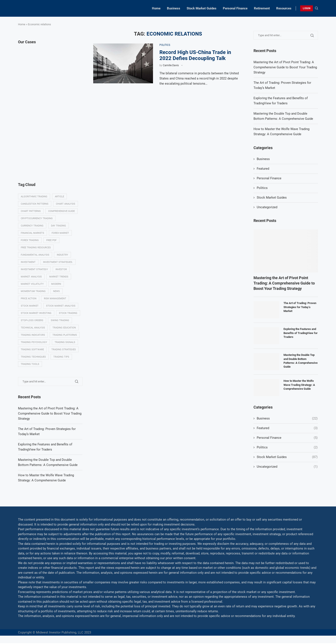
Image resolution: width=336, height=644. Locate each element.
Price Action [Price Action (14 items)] (29, 299)
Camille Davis (171, 65)
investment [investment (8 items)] (28, 262)
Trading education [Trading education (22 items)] (64, 328)
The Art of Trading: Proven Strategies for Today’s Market (300, 307)
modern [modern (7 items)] (56, 284)
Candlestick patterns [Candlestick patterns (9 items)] (35, 204)
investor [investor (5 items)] (61, 270)
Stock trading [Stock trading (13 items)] (68, 314)
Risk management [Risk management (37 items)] (55, 299)
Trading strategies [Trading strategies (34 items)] (64, 350)
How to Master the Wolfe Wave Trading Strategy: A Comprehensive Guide (299, 385)
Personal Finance (235, 8)
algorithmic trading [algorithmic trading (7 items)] (34, 197)
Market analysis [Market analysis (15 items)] (31, 277)
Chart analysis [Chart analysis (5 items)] (66, 204)
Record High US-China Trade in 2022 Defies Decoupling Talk (195, 55)
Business (174, 8)
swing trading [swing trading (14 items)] (60, 321)
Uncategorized (267, 207)
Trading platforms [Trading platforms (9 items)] (65, 336)
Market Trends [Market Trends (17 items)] (59, 277)
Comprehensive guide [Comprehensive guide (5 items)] (61, 211)
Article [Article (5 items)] (59, 197)
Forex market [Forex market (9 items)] (60, 233)
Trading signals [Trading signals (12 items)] (65, 343)
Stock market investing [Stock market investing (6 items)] (36, 314)
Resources (284, 8)
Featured (263, 169)
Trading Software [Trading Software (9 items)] (32, 350)
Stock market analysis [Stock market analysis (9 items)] (61, 306)
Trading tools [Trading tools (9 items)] (30, 365)
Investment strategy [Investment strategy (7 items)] (34, 270)
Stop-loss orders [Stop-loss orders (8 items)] (32, 321)
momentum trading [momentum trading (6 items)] (33, 292)
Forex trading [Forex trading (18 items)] (30, 240)
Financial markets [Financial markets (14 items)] (32, 233)
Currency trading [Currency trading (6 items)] (32, 226)
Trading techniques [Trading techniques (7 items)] (33, 358)
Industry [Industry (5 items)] (62, 255)
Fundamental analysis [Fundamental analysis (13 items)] (35, 255)
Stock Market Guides (202, 8)
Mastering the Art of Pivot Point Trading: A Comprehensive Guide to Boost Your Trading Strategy (285, 67)
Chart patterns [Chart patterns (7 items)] (31, 211)
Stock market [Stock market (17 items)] (30, 306)
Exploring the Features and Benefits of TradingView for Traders (301, 333)
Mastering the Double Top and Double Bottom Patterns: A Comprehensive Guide (301, 361)
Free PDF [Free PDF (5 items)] (51, 240)
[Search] (316, 8)
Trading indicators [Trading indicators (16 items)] (33, 336)
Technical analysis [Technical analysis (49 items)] (33, 328)
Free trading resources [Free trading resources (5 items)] (36, 248)
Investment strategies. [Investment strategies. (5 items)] (58, 262)
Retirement (262, 8)
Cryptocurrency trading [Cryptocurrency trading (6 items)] (37, 218)
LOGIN (307, 8)
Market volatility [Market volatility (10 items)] (32, 284)
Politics (262, 188)
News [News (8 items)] (56, 292)
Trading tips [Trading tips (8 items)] (61, 358)
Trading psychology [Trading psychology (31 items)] (34, 343)
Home (156, 8)
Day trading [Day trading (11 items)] (58, 226)
